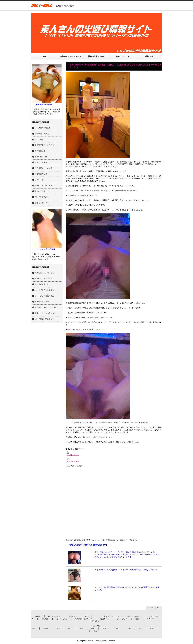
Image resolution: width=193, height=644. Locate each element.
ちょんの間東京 (41, 162)
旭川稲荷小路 (40, 151)
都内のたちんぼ (41, 157)
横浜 (81, 628)
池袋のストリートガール (70, 56)
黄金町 (117, 628)
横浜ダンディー (55, 616)
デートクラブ (122, 619)
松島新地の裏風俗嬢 (44, 105)
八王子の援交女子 (42, 302)
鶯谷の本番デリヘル (96, 56)
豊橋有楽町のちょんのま (44, 145)
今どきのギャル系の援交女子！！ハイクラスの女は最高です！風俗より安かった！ (127, 570)
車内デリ (150, 619)
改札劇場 (45, 619)
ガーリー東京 (62, 619)
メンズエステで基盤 (43, 128)
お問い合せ (149, 56)
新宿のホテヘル (123, 56)
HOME (38, 616)
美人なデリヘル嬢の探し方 (45, 273)
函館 (34, 628)
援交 (137, 619)
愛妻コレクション (134, 616)
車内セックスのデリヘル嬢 (45, 307)
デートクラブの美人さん (44, 296)
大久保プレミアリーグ (83, 619)
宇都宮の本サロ (41, 174)
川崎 (129, 628)
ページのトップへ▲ (154, 608)
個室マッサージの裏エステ (45, 313)
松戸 (93, 628)
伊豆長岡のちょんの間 (44, 168)
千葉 (58, 628)
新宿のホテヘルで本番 (44, 279)
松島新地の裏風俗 (42, 134)
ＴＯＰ (44, 56)
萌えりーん (90, 616)
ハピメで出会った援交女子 (45, 290)
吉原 (140, 628)
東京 (70, 628)
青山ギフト (105, 619)
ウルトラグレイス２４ (111, 616)
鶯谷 (152, 628)
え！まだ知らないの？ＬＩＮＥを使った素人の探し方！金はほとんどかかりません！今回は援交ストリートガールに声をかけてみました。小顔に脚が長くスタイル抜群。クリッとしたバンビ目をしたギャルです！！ (127, 555)
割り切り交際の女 (42, 197)
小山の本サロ (40, 180)
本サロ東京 (39, 139)
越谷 (104, 628)
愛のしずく (73, 616)
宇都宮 (46, 628)
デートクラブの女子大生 (46, 249)
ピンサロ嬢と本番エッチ (44, 319)
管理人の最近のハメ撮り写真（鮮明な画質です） (89, 545)
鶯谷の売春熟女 (41, 191)
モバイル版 (93, 631)
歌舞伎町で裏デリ (42, 284)
